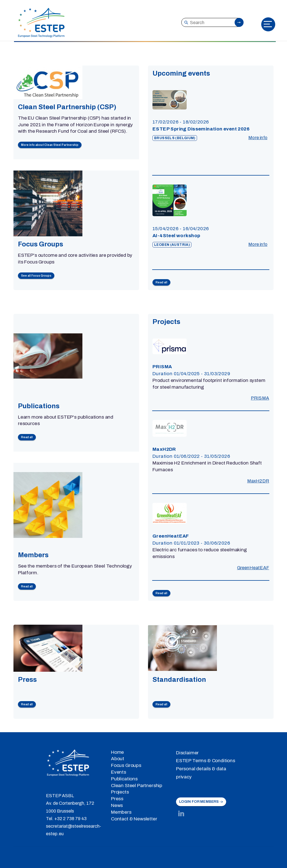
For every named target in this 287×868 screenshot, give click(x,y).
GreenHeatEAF (253, 568)
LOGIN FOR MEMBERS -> (201, 802)
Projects (120, 792)
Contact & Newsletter (134, 819)
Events (119, 772)
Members (121, 812)
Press (117, 799)
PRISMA (260, 398)
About (118, 759)
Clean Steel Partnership (137, 786)
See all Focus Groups (36, 276)
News (117, 805)
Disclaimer (187, 753)
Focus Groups (126, 765)
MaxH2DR (258, 481)
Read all (161, 282)
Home (117, 752)
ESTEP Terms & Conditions (206, 761)
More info (258, 138)
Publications (124, 779)
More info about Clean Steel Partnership (50, 145)
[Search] (212, 22)
